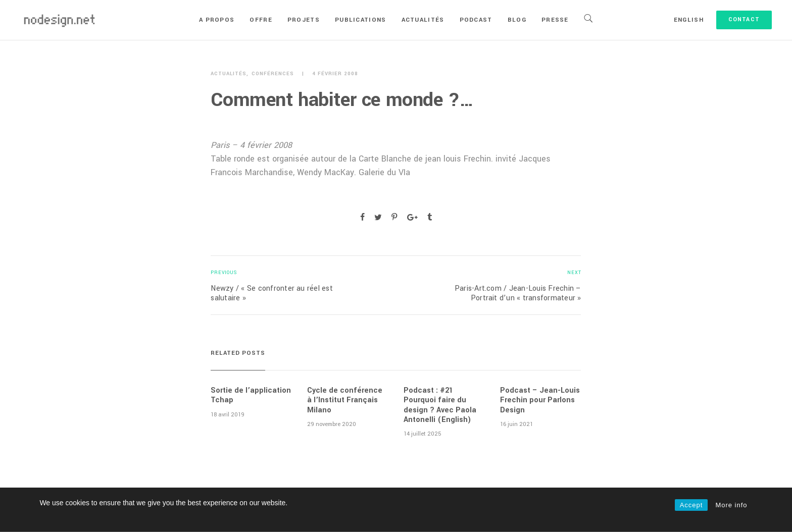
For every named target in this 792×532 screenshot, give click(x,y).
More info (731, 505)
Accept (691, 505)
